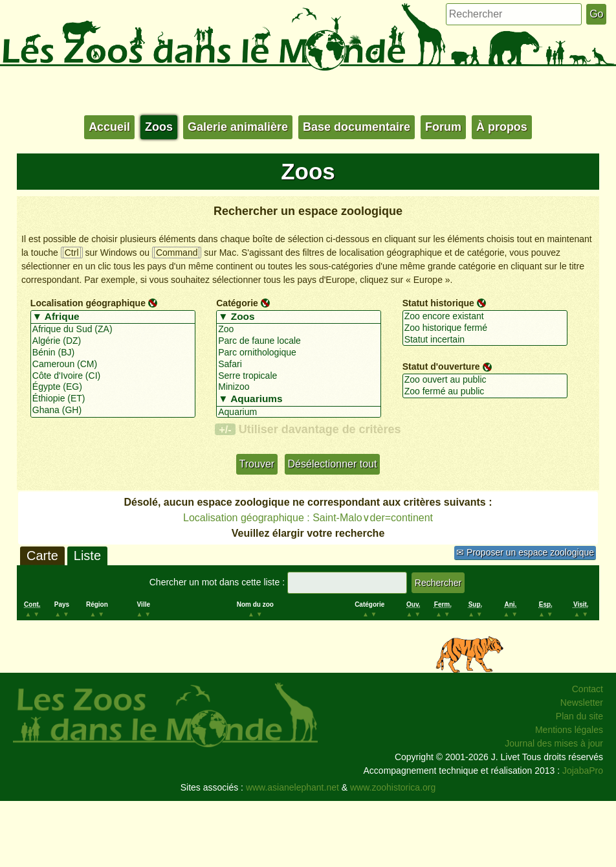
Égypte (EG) (113, 387)
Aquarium (299, 412)
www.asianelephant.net (292, 787)
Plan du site (579, 716)
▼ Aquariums (299, 400)
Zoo (299, 330)
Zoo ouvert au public (485, 380)
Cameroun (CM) (113, 365)
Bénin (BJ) (113, 353)
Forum (443, 127)
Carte (42, 556)
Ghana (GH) (113, 411)
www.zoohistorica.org (393, 787)
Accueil (109, 127)
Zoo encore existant (485, 317)
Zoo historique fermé (485, 328)
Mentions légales (569, 730)
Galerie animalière (238, 127)
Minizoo (299, 387)
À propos (502, 127)
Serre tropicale (299, 376)
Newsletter (582, 703)
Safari (299, 365)
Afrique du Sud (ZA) (113, 330)
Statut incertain (485, 340)
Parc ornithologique (299, 353)
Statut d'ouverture (441, 366)
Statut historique (438, 303)
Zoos (159, 127)
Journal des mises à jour (554, 743)
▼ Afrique (113, 317)
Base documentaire (357, 127)
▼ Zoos (299, 317)
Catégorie (237, 303)
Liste (87, 556)
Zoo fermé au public (485, 392)
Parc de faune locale (299, 341)
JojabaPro (583, 771)
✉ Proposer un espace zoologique (525, 552)
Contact (588, 689)
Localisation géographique (88, 303)
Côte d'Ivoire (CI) (113, 376)
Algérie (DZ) (113, 341)
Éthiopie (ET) (113, 399)
